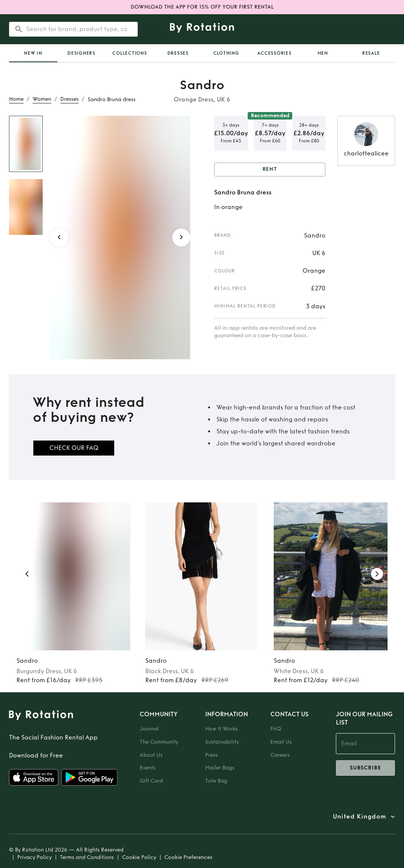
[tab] (33, 53)
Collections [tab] (130, 53)
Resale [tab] (371, 53)
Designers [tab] (81, 53)
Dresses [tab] (178, 53)
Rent (270, 170)
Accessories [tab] (274, 53)
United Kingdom (359, 817)
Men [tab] (323, 53)
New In (33, 53)
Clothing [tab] (226, 53)
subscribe (366, 768)
